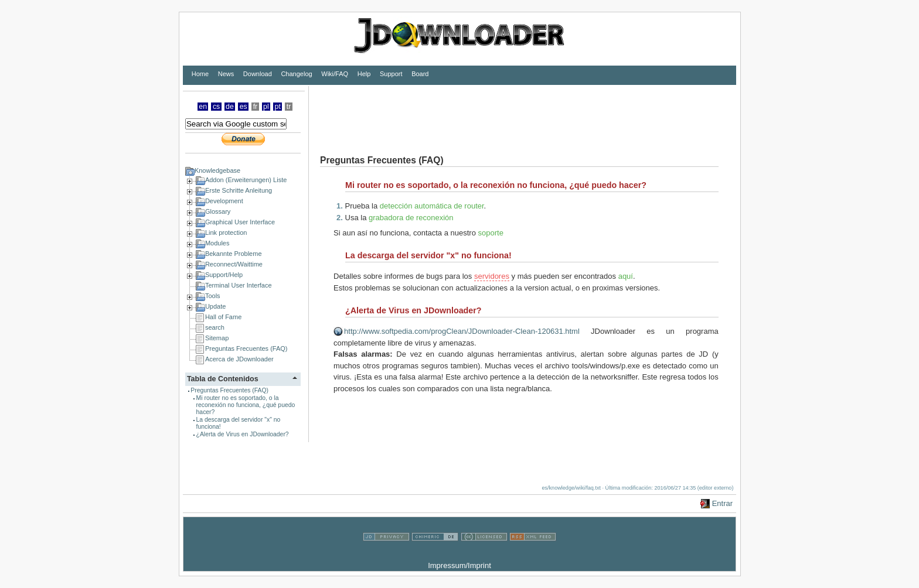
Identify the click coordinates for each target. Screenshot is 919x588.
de (230, 107)
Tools (213, 296)
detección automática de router (432, 206)
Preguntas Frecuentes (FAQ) (246, 348)
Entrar (722, 503)
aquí (626, 276)
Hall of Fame (223, 317)
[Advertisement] (522, 112)
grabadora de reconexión (411, 218)
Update (215, 306)
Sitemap (217, 338)
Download (258, 74)
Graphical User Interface (240, 222)
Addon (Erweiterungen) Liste (246, 180)
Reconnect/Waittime (234, 264)
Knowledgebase (217, 170)
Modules (217, 243)
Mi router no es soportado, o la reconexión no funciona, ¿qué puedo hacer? (246, 405)
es (244, 107)
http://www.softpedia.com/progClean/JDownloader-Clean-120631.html (462, 331)
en (203, 107)
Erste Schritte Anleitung (239, 190)
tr (289, 107)
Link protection (226, 233)
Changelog (296, 74)
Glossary (218, 211)
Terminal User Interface (239, 285)
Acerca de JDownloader (239, 359)
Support (391, 74)
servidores (492, 276)
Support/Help (224, 275)
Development (224, 201)
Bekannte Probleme (234, 254)
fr (256, 107)
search (215, 327)
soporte (491, 233)
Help (364, 74)
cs (216, 107)
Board (420, 74)
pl (266, 107)
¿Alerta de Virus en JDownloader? (243, 434)
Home (200, 74)
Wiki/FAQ (335, 74)
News (226, 74)
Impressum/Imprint (459, 565)
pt (278, 107)
